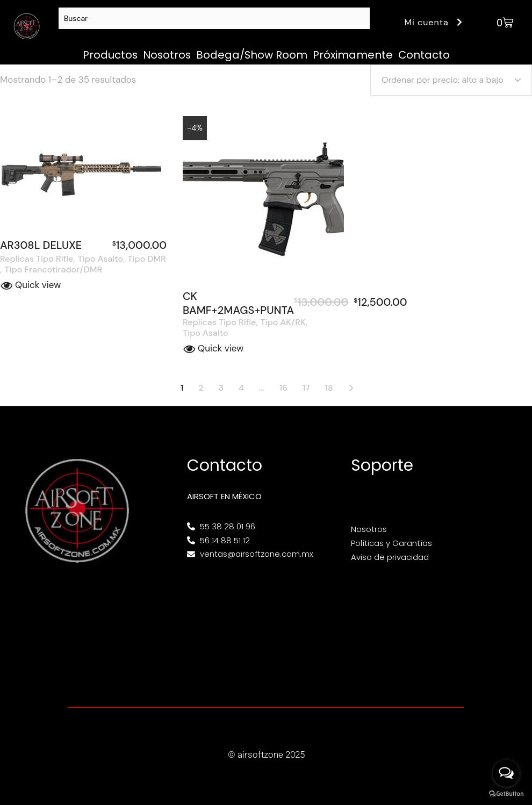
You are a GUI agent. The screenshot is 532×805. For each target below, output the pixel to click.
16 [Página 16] (283, 388)
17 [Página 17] (306, 388)
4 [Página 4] (241, 388)
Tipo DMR (146, 259)
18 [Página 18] (329, 388)
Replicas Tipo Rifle (37, 259)
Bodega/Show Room (252, 55)
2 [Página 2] (201, 388)
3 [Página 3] (221, 388)
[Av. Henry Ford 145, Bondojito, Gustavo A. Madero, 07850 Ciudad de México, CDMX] (266, 626)
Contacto (424, 55)
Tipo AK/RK (283, 322)
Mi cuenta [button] (435, 22)
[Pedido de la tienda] (451, 80)
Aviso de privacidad (390, 557)
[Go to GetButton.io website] (506, 794)
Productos (110, 55)
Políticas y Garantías (391, 543)
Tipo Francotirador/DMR (53, 270)
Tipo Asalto (101, 259)
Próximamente (353, 55)
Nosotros (167, 55)
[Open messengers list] (506, 773)
